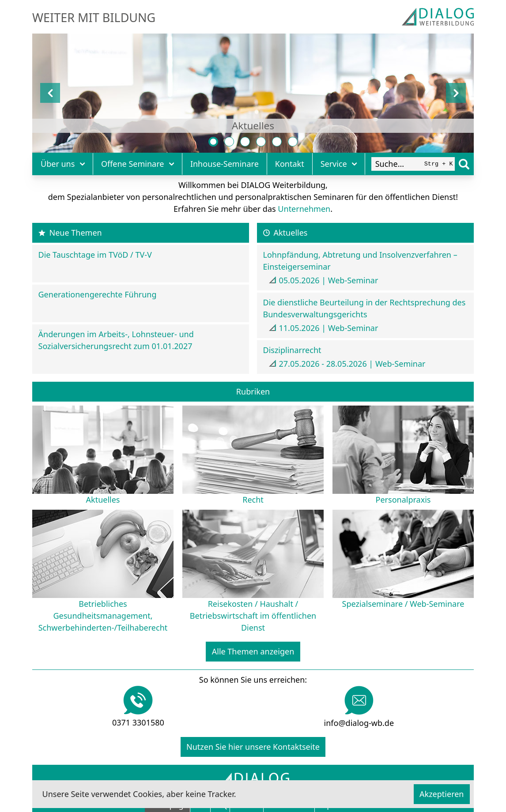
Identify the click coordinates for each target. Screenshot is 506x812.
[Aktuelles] (213, 142)
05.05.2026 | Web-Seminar (329, 280)
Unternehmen (304, 209)
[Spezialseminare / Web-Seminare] (293, 142)
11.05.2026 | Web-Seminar (329, 328)
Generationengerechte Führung (98, 294)
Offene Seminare (138, 164)
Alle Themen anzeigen (253, 651)
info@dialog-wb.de (359, 723)
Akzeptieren (442, 794)
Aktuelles (253, 126)
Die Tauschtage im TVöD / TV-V (95, 255)
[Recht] (229, 142)
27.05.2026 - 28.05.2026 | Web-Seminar (352, 364)
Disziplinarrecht (292, 350)
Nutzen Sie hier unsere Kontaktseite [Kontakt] (253, 747)
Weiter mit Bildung (94, 18)
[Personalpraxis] (245, 142)
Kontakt (290, 164)
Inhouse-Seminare (225, 164)
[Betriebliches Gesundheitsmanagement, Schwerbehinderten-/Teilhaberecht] (261, 142)
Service (339, 164)
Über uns (63, 164)
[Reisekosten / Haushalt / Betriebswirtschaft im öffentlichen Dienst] (277, 142)
